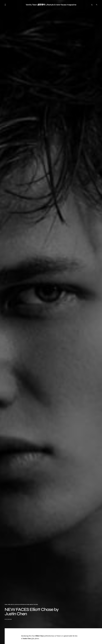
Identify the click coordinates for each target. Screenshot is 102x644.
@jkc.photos (35, 639)
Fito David (8, 619)
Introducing (24, 604)
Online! (8, 604)
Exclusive (15, 604)
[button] (6, 5)
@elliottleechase (49, 636)
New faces (34, 604)
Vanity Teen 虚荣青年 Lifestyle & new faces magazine (51, 5)
